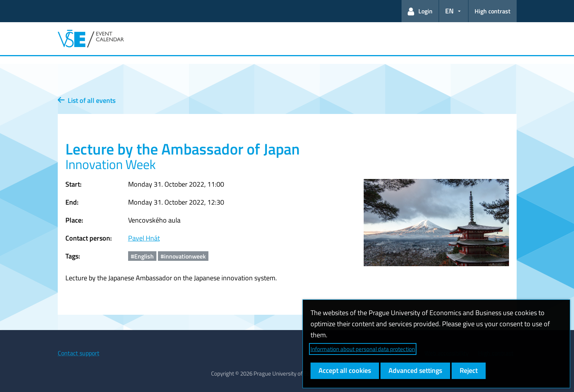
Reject (469, 370)
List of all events (87, 100)
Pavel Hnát (144, 238)
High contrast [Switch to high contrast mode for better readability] (493, 11)
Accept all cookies (345, 370)
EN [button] (449, 11)
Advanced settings (415, 370)
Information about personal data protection (363, 349)
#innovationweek (183, 256)
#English (142, 256)
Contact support (79, 353)
